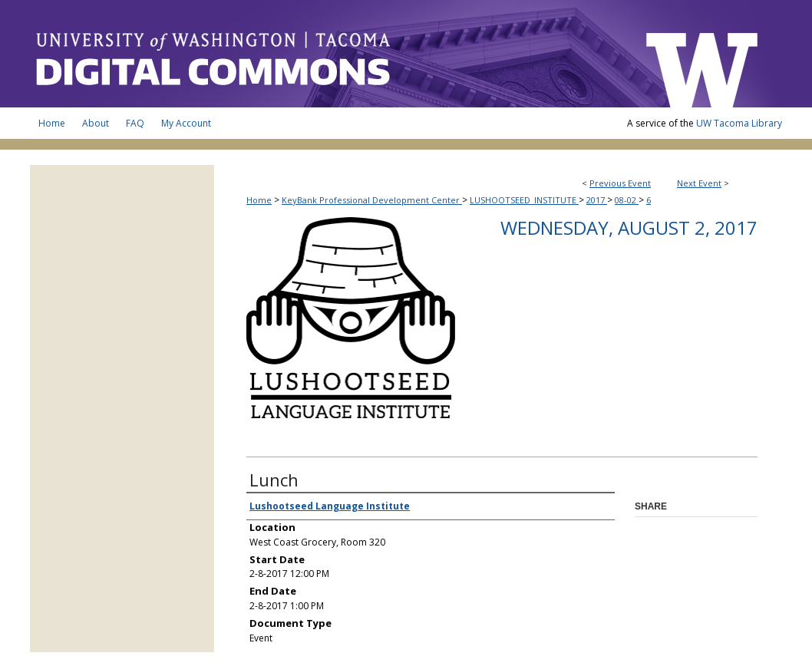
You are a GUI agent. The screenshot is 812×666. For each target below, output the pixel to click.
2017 (597, 200)
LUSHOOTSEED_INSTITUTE (524, 200)
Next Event (699, 183)
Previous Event (620, 183)
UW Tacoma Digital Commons (329, 54)
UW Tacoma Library (739, 123)
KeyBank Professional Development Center (372, 200)
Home (259, 200)
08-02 (627, 200)
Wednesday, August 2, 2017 (629, 227)
